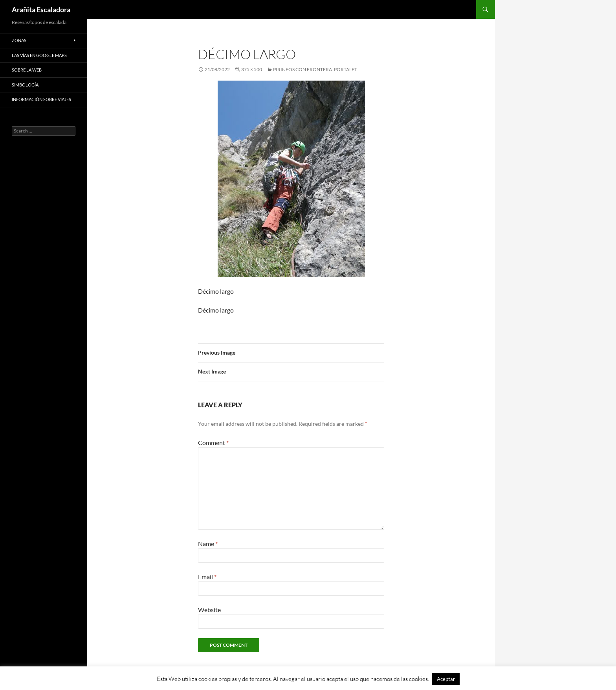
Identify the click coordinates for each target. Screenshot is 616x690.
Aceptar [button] (446, 679)
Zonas (19, 40)
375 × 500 (252, 69)
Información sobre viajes (41, 99)
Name (208, 544)
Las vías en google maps (39, 55)
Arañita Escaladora (41, 9)
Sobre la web (27, 70)
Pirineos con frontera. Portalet (315, 69)
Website (209, 610)
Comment (213, 443)
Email (207, 577)
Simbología (25, 85)
